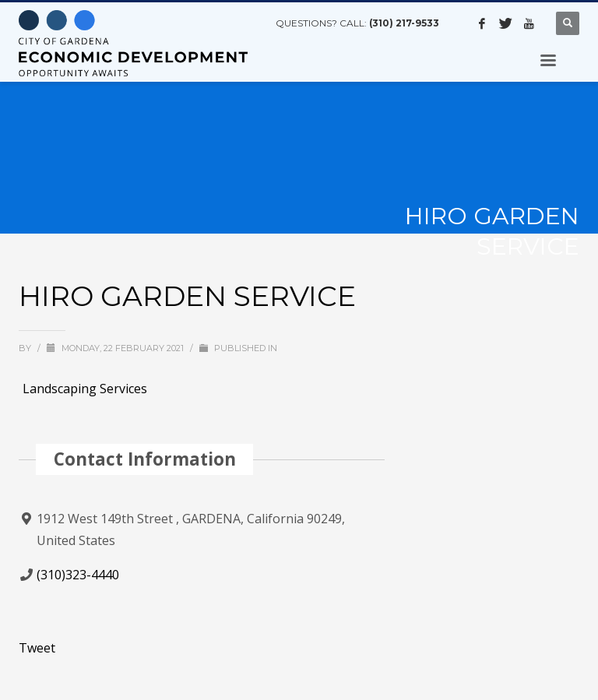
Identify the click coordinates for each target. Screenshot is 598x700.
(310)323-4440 (78, 575)
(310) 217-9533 (404, 23)
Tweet (37, 648)
